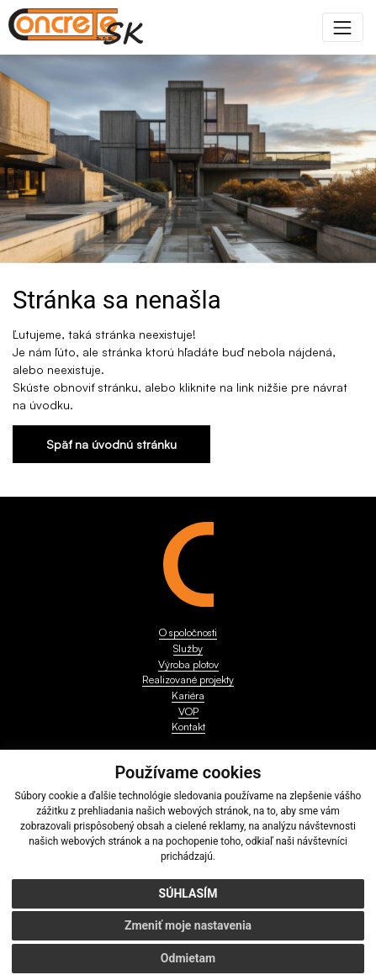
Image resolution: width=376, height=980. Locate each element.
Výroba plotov (188, 664)
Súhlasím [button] (188, 893)
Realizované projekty (188, 679)
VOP (188, 711)
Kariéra (188, 695)
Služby (188, 648)
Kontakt (188, 726)
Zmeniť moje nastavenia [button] (188, 925)
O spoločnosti (188, 632)
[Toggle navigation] (343, 27)
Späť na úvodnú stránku (111, 444)
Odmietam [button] (188, 958)
